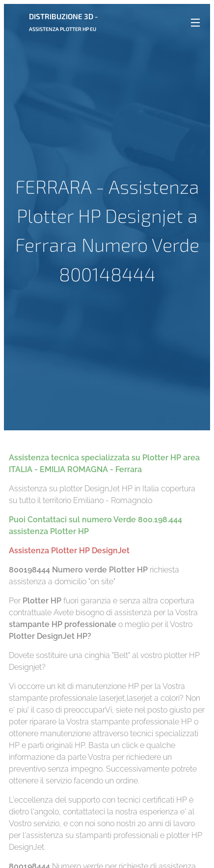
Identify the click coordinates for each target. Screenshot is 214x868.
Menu (195, 23)
